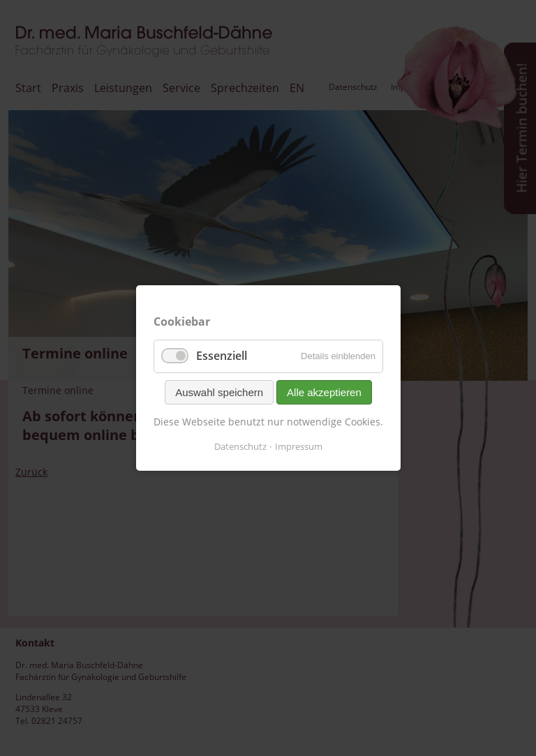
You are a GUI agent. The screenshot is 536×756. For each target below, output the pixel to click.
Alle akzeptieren (324, 392)
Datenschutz (240, 446)
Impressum (299, 446)
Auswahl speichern (219, 392)
